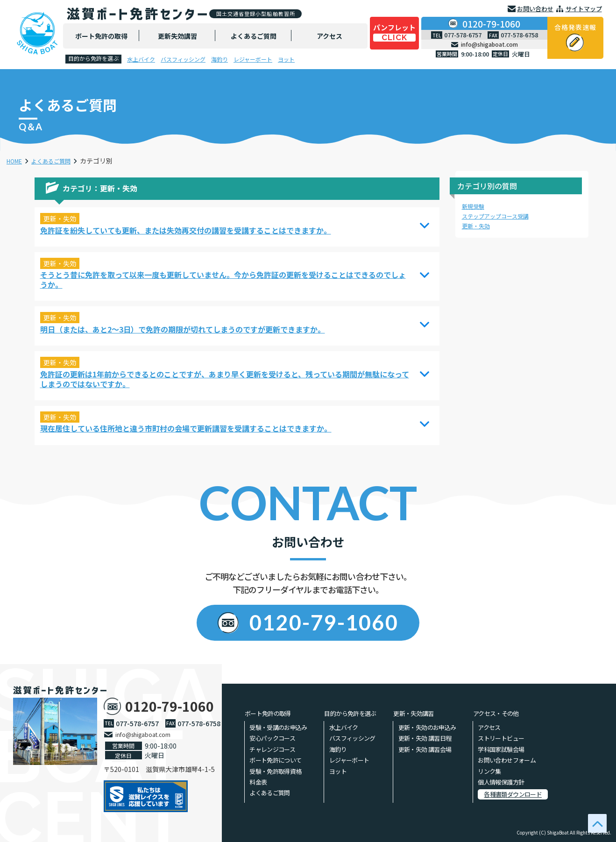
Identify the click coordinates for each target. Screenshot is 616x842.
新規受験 (475, 206)
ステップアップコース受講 (501, 216)
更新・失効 (478, 226)
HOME (16, 161)
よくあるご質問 (57, 161)
